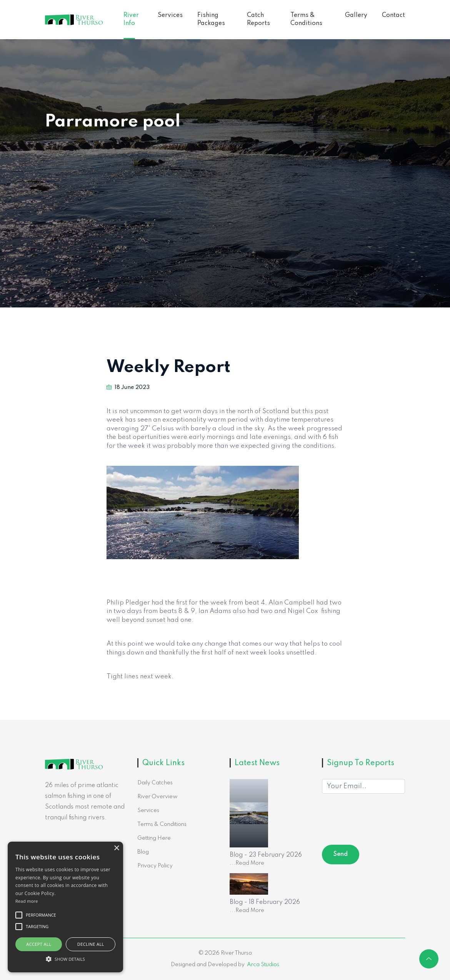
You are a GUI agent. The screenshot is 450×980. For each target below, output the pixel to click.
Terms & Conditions (306, 19)
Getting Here (154, 838)
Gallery (356, 15)
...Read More (247, 863)
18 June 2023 (128, 387)
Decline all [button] (91, 944)
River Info (131, 19)
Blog (143, 852)
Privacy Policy (155, 866)
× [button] (116, 848)
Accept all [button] (39, 944)
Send (341, 854)
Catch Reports (258, 19)
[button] (65, 959)
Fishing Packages (211, 19)
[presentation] (380, 821)
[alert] (65, 907)
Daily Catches (155, 783)
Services (170, 15)
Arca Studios (263, 965)
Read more (27, 901)
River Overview (157, 797)
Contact (393, 15)
